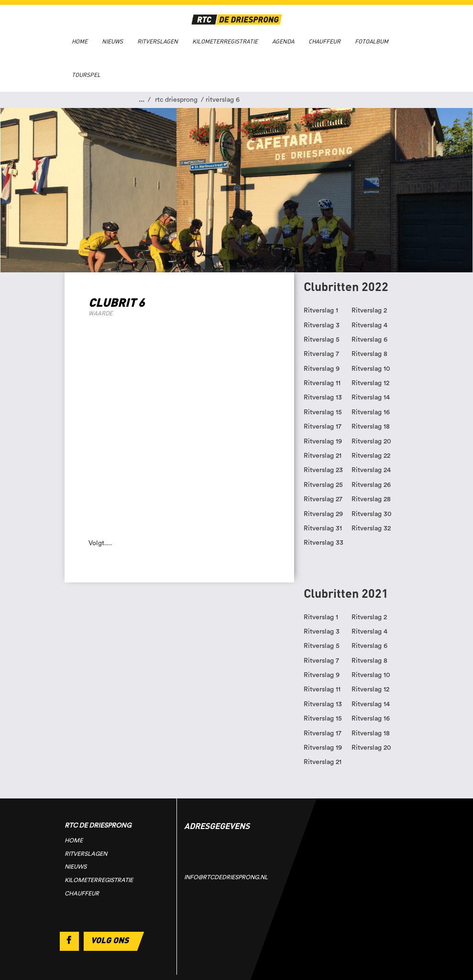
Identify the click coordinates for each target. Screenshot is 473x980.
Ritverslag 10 (371, 369)
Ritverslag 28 (371, 499)
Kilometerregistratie (225, 42)
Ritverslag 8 (369, 354)
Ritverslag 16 (371, 412)
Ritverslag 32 (371, 528)
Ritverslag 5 (322, 340)
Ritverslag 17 (323, 427)
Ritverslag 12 (370, 383)
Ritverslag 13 (323, 398)
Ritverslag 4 (369, 325)
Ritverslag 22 (371, 456)
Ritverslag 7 (321, 354)
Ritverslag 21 (323, 456)
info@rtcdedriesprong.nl (226, 877)
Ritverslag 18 (371, 427)
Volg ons (110, 940)
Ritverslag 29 (323, 514)
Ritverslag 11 (322, 383)
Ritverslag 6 (369, 340)
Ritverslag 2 (369, 311)
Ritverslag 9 (322, 369)
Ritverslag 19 (323, 442)
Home (80, 42)
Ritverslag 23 (323, 470)
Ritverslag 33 (324, 543)
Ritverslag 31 (323, 528)
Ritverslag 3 (322, 325)
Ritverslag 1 (321, 311)
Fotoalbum (372, 42)
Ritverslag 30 (372, 514)
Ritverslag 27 (323, 499)
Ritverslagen (158, 42)
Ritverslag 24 (371, 470)
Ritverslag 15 (323, 412)
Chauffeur (324, 42)
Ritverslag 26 (371, 485)
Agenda (283, 42)
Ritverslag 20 (371, 442)
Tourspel (86, 75)
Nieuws (112, 42)
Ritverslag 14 (371, 398)
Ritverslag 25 (323, 485)
